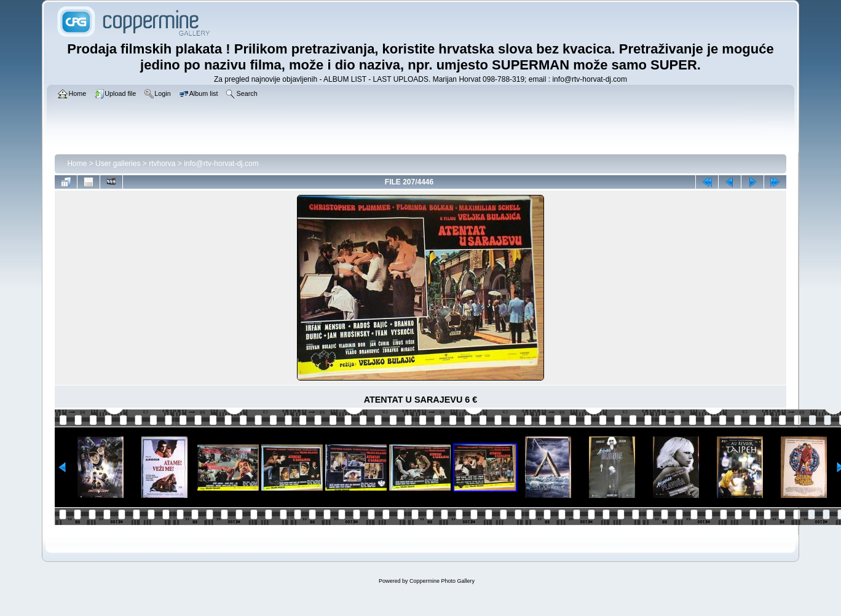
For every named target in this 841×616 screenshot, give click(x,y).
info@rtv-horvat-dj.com (221, 164)
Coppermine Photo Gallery (442, 581)
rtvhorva (162, 164)
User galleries (118, 164)
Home (77, 164)
